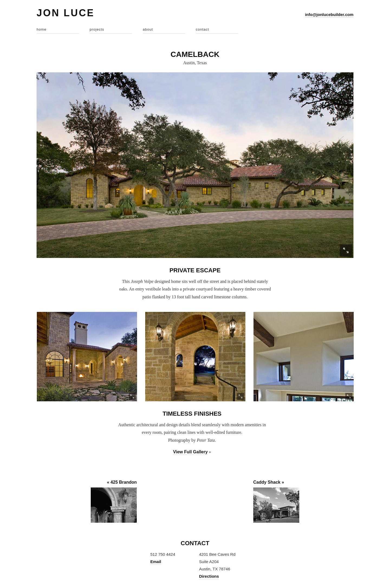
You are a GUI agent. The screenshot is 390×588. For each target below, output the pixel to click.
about (148, 29)
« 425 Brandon (122, 482)
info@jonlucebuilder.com (329, 14)
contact (202, 29)
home (42, 29)
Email (156, 562)
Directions (209, 576)
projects (97, 29)
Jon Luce (66, 13)
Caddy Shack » (269, 482)
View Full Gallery (190, 452)
